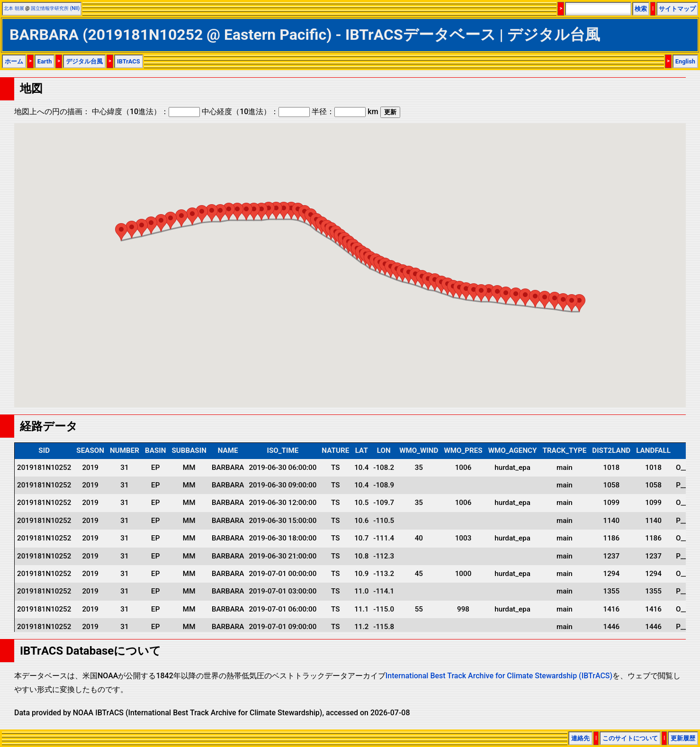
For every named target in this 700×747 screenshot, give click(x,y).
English (685, 61)
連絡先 (580, 738)
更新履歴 (683, 738)
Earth (45, 61)
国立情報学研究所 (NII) (55, 8)
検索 (641, 9)
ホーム (14, 61)
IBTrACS (129, 61)
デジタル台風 (84, 61)
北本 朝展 (14, 8)
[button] (579, 303)
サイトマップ (677, 9)
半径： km (345, 112)
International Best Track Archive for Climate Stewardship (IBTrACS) (499, 676)
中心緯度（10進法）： (146, 112)
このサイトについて (630, 738)
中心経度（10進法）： (256, 112)
